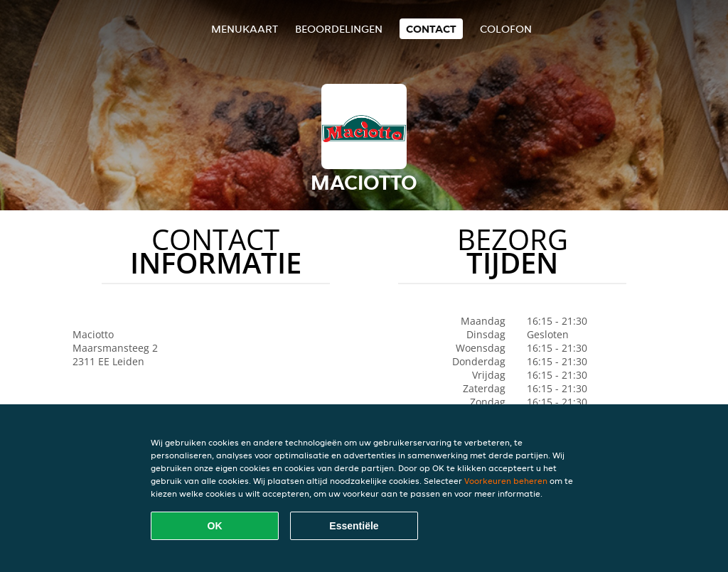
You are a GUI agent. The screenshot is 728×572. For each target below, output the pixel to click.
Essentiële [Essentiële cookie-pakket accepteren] (354, 526)
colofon (506, 29)
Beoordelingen (339, 29)
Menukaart (245, 29)
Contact (431, 29)
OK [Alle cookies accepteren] (215, 526)
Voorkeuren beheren (506, 481)
